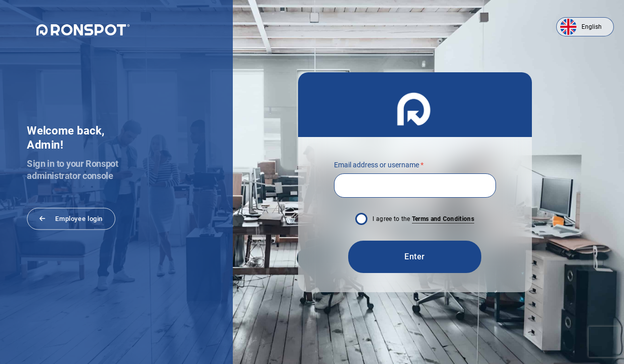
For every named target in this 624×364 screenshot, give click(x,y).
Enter (415, 257)
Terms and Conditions (443, 219)
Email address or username (379, 165)
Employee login (71, 218)
